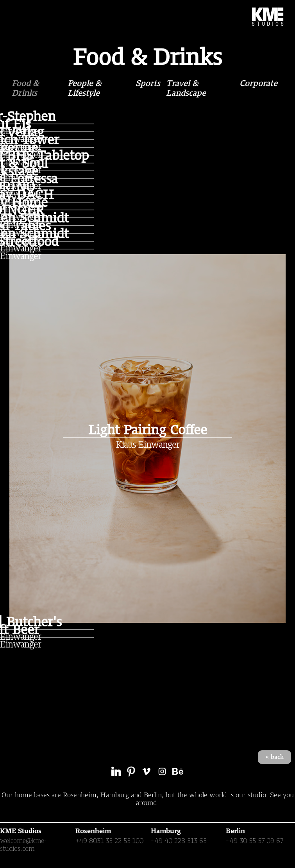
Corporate (258, 83)
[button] (19, 16)
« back (275, 757)
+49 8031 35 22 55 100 (109, 841)
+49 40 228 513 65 (179, 841)
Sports (148, 83)
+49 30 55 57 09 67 (255, 841)
